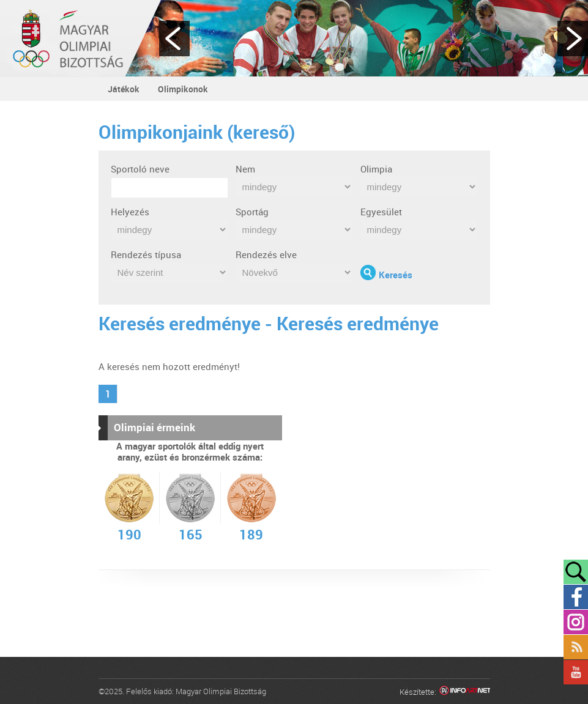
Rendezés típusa (146, 254)
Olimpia (376, 169)
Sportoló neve (140, 169)
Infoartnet (465, 692)
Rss (576, 647)
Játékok (124, 89)
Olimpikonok (183, 89)
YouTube (576, 672)
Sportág (252, 212)
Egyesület (381, 212)
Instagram (576, 622)
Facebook (576, 597)
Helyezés (130, 212)
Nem (245, 169)
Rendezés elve (266, 254)
